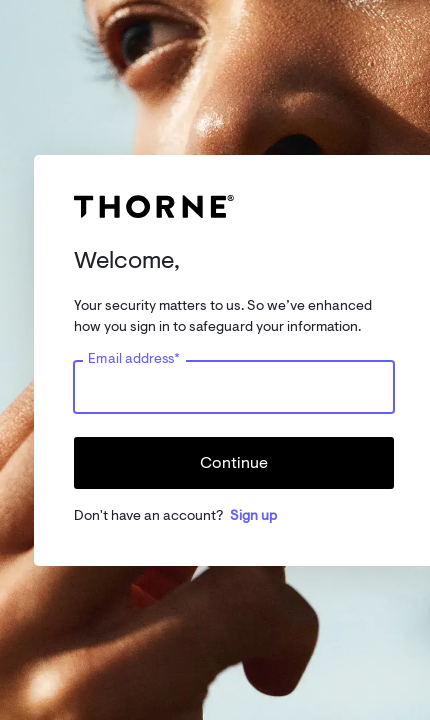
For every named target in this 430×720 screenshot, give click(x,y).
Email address (135, 358)
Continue (234, 463)
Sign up (253, 515)
